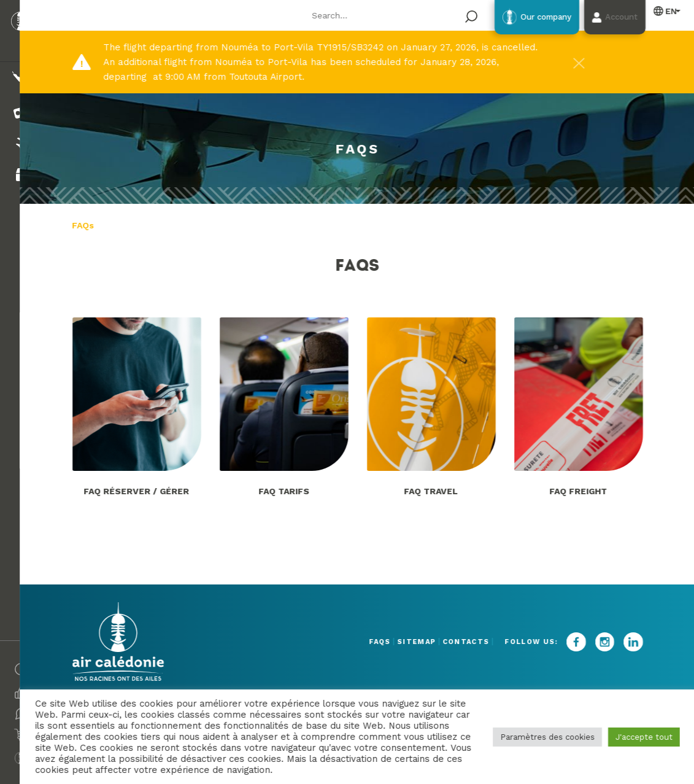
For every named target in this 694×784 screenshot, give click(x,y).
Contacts (468, 642)
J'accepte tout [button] (643, 737)
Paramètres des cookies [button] (546, 737)
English (665, 11)
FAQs (346, 642)
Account (612, 18)
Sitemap (400, 642)
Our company (519, 18)
